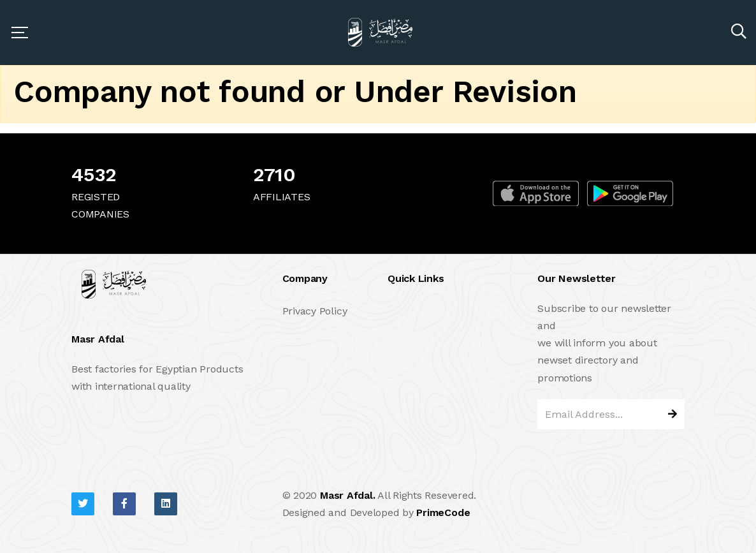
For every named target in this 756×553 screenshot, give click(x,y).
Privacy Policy (315, 311)
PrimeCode (443, 512)
